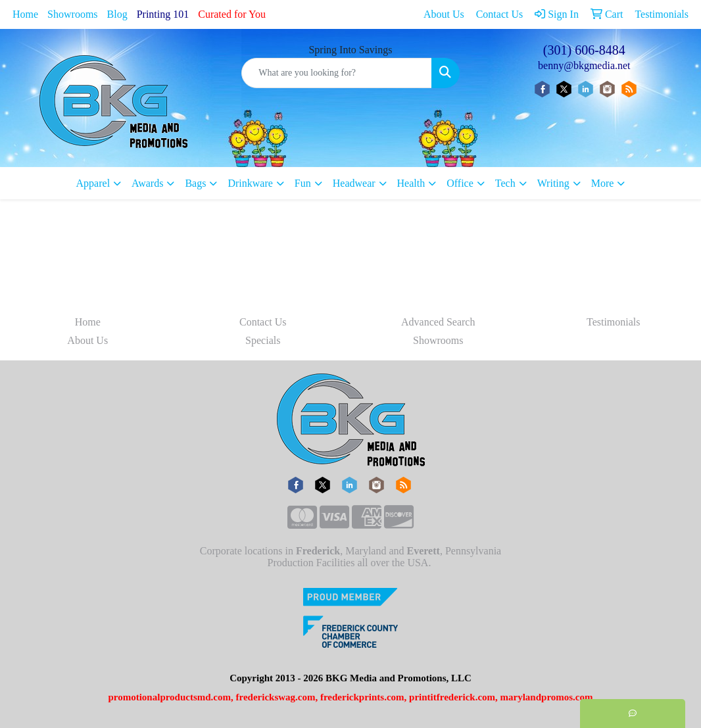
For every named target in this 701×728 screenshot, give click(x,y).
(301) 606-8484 (584, 50)
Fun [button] (303, 183)
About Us (87, 340)
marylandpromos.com (547, 697)
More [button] (603, 183)
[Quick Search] (336, 73)
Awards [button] (147, 183)
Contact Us (263, 322)
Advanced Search (438, 322)
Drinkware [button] (250, 183)
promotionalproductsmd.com (169, 697)
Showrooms (72, 14)
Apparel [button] (93, 183)
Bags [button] (195, 183)
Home (25, 14)
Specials (263, 340)
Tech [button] (505, 183)
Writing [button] (553, 183)
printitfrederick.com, (453, 697)
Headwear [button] (354, 183)
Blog (117, 14)
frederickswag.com (276, 697)
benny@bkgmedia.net (584, 65)
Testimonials (614, 322)
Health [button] (411, 183)
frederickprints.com (362, 697)
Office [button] (460, 183)
